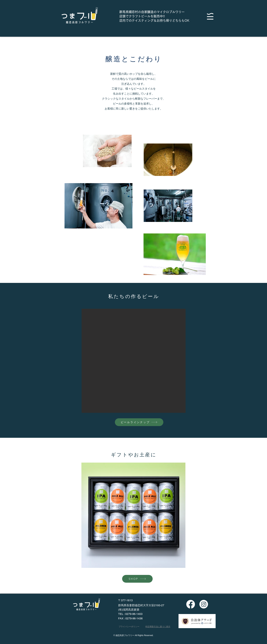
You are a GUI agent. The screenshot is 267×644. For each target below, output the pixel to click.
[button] (210, 16)
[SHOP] (137, 579)
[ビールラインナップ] (139, 422)
